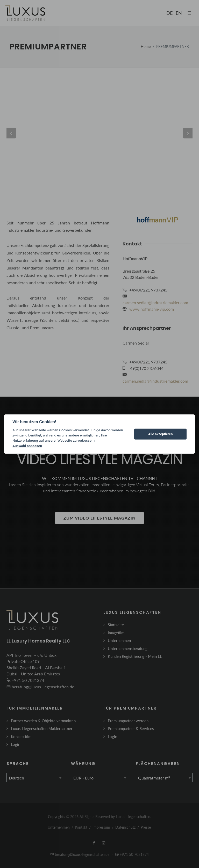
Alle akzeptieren (161, 434)
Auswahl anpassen (27, 446)
